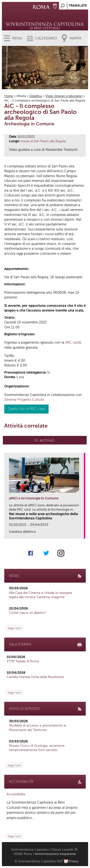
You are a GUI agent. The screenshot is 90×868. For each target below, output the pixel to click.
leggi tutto (15, 628)
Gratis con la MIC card (26, 409)
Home (9, 96)
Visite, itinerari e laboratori (64, 96)
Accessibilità (16, 794)
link (82, 534)
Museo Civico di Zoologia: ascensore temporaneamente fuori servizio (37, 748)
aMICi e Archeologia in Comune (34, 498)
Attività (21, 96)
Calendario (46, 38)
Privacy (74, 861)
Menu (17, 38)
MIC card (73, 342)
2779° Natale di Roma (23, 661)
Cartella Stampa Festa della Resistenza (35, 677)
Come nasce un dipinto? (27, 613)
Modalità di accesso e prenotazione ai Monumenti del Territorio (37, 728)
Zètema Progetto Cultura (24, 400)
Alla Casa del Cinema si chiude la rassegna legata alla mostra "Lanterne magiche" (40, 595)
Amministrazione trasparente (55, 854)
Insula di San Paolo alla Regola (43, 141)
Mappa (75, 38)
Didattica (36, 96)
